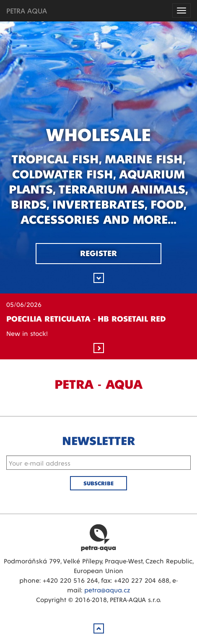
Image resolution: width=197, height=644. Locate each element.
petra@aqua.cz (107, 590)
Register (98, 253)
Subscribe (98, 483)
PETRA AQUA (27, 10)
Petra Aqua (98, 537)
